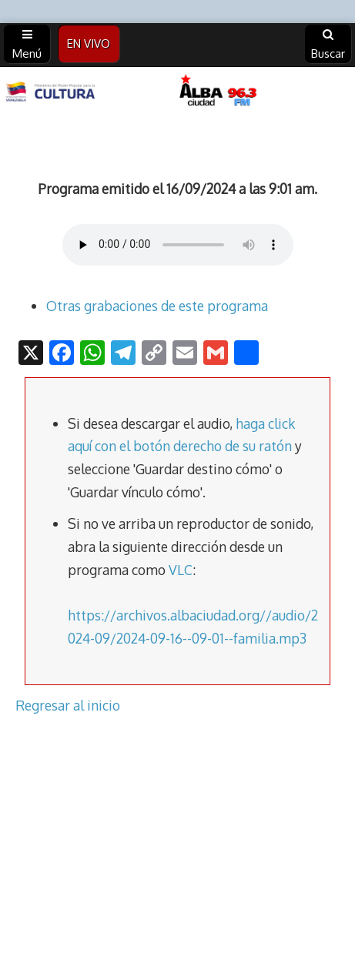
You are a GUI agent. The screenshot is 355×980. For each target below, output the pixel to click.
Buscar (328, 45)
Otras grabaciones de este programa (157, 306)
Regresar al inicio (68, 705)
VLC (181, 570)
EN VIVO (89, 43)
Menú (27, 45)
